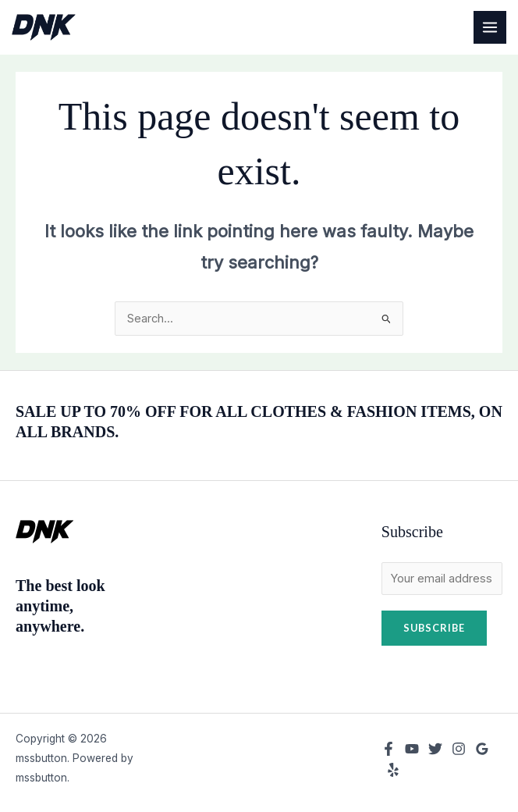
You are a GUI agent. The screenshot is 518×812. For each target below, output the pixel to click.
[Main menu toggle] (490, 27)
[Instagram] (459, 749)
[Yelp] (393, 770)
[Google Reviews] (482, 749)
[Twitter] (435, 749)
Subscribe (434, 628)
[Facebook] (388, 749)
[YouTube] (412, 749)
